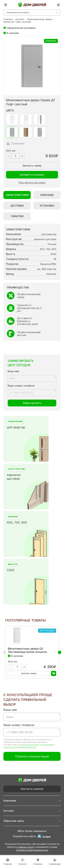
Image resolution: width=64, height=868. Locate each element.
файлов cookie (26, 847)
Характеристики (17, 195)
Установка (47, 206)
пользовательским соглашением (36, 745)
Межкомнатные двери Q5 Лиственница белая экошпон (27, 650)
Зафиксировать (32, 403)
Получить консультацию (32, 756)
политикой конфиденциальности (20, 747)
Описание (47, 195)
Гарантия (17, 216)
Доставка (17, 206)
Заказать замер (32, 166)
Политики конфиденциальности (32, 850)
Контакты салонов (32, 789)
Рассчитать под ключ (32, 183)
